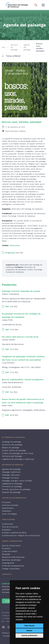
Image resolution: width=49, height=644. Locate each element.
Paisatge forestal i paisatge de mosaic (21, 291)
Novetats (6, 554)
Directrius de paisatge (12, 445)
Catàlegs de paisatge (12, 442)
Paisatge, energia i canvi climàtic (17, 481)
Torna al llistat (13, 56)
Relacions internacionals (13, 557)
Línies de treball (10, 551)
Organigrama (8, 563)
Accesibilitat (8, 636)
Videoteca (6, 511)
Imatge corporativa (11, 569)
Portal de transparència (13, 566)
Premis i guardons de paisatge (16, 489)
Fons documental (10, 505)
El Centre (6, 502)
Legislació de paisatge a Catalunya (18, 459)
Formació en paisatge (12, 486)
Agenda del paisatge (27, 47)
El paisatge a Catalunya (13, 437)
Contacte (7, 574)
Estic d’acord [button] (29, 626)
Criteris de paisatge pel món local (18, 453)
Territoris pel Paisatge (12, 456)
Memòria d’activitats (11, 560)
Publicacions (8, 519)
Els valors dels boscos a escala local (20, 337)
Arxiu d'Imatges (9, 514)
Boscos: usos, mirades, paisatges (40, 47)
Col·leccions (7, 524)
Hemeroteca (8, 508)
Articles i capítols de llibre (14, 533)
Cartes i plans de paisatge (14, 450)
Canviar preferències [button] (29, 635)
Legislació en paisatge (12, 484)
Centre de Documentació (14, 498)
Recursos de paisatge (14, 47)
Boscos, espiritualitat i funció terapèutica (23, 380)
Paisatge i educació (11, 475)
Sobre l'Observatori (12, 541)
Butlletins (6, 530)
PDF (5, 306)
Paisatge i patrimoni (11, 472)
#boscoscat (15, 245)
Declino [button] (29, 631)
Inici (3, 47)
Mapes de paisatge (11, 448)
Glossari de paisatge (11, 492)
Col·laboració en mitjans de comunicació (21, 535)
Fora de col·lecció (10, 527)
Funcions (6, 548)
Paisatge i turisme (10, 478)
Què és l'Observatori (11, 546)
